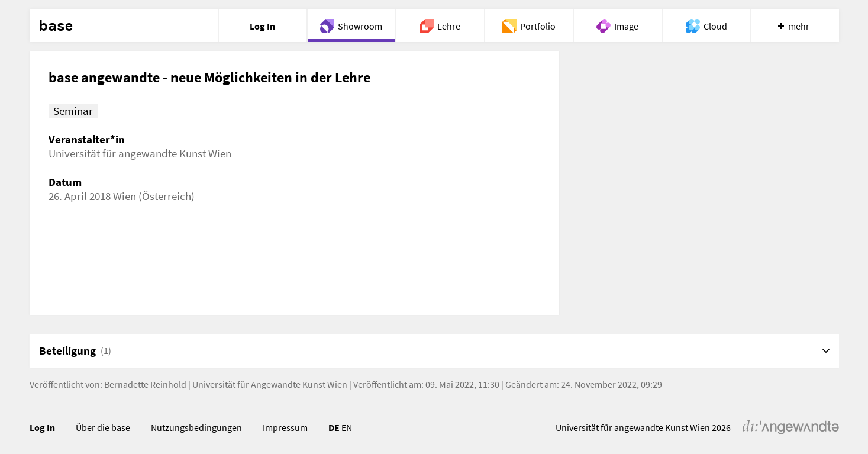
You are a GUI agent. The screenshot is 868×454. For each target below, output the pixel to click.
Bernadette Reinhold (145, 384)
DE (334, 427)
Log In (42, 427)
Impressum (285, 427)
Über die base (103, 427)
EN (347, 427)
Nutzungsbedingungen (196, 427)
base (56, 26)
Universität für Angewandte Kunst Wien (270, 384)
